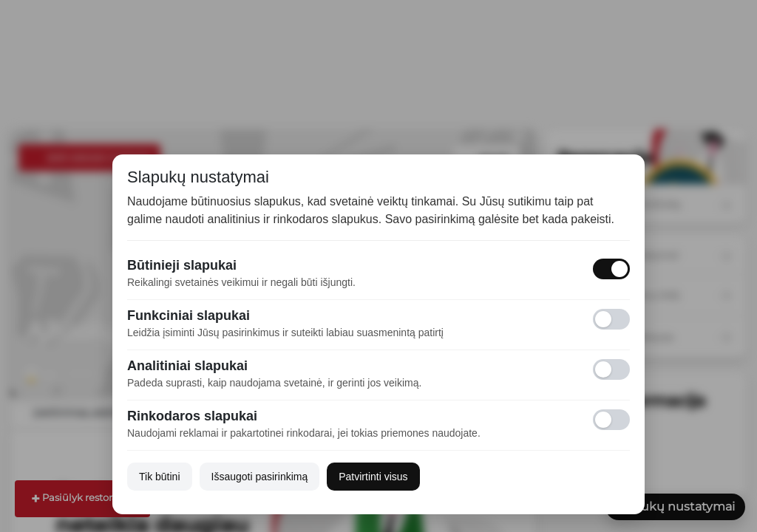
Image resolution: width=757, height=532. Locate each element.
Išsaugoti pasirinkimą (260, 477)
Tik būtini (160, 477)
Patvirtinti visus (373, 477)
